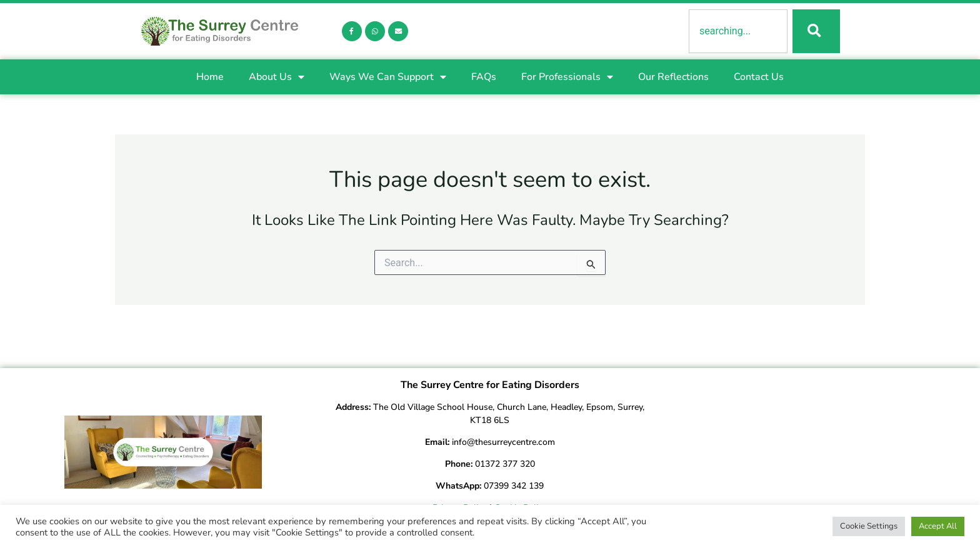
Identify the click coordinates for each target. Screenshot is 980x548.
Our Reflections (673, 78)
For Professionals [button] (567, 78)
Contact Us (759, 78)
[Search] (815, 32)
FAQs (484, 78)
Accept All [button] (938, 526)
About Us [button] (277, 78)
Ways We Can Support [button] (388, 78)
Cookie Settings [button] (869, 526)
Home (210, 78)
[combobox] (737, 32)
